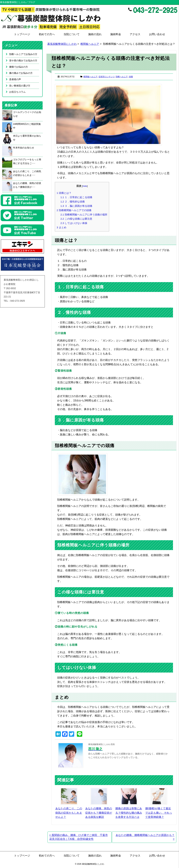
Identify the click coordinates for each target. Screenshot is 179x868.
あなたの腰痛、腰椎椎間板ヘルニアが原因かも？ (145, 837)
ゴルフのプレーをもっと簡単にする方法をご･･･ (27, 161)
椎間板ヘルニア (90, 44)
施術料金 (116, 34)
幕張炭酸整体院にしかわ (62, 44)
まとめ (62, 227)
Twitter (168, 17)
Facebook (161, 17)
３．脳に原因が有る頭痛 (76, 206)
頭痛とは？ (64, 193)
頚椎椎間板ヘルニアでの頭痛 (74, 210)
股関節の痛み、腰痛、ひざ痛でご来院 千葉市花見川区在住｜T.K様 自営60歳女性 (79, 837)
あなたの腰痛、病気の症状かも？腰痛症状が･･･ (27, 185)
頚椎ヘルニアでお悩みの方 (23, 54)
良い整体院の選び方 (20, 86)
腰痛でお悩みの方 (19, 67)
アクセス (135, 34)
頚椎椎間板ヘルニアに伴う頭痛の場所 (84, 215)
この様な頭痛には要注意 (76, 219)
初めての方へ (47, 34)
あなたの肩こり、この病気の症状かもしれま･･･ (27, 173)
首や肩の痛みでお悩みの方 (23, 60)
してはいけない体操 (74, 223)
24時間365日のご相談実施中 (27, 126)
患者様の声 (15, 79)
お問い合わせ (157, 34)
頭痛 (131, 77)
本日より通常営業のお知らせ (27, 138)
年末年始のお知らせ (24, 148)
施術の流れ (95, 34)
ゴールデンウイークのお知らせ (27, 114)
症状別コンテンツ (107, 77)
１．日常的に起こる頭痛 (76, 197)
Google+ (175, 17)
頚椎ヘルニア (122, 77)
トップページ (22, 34)
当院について (72, 34)
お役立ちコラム (17, 92)
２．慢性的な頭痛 (73, 202)
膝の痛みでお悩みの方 (21, 73)
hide (85, 186)
